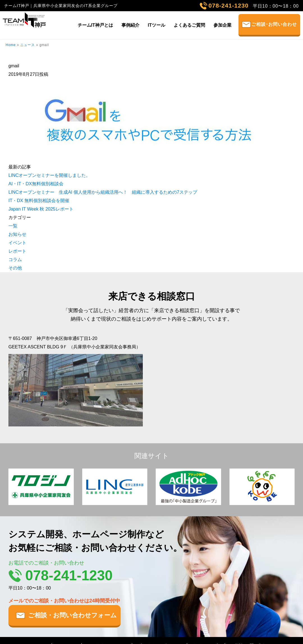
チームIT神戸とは (95, 25)
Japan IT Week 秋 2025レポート (41, 209)
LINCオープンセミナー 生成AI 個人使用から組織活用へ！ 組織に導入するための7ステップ (103, 192)
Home (11, 45)
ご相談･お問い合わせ (274, 24)
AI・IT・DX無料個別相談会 (36, 184)
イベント (17, 243)
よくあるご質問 (189, 25)
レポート (17, 251)
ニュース (27, 45)
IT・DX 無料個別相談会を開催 (39, 201)
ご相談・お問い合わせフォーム (72, 615)
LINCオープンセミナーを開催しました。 (49, 175)
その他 (15, 268)
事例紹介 (130, 25)
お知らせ (17, 234)
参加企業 (222, 25)
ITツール (157, 25)
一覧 (13, 226)
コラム (15, 260)
